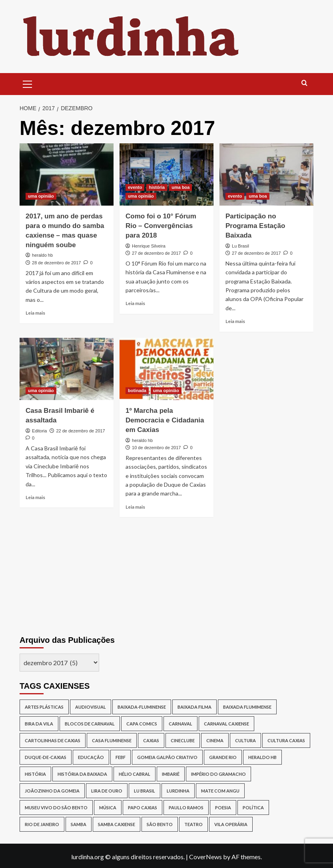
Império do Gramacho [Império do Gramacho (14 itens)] (218, 774)
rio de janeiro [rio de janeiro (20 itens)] (42, 824)
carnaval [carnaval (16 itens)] (180, 724)
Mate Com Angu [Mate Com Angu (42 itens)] (220, 791)
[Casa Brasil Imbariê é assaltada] (67, 369)
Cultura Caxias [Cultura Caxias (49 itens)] (286, 740)
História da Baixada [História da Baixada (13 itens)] (82, 774)
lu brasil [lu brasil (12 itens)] (145, 791)
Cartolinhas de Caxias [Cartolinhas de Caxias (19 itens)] (53, 740)
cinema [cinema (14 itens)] (215, 740)
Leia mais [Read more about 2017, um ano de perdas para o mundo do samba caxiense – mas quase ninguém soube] (35, 313)
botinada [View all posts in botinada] (137, 390)
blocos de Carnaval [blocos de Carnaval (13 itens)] (90, 724)
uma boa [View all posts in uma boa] (180, 187)
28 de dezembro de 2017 (56, 263)
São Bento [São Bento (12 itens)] (160, 824)
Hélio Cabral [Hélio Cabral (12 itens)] (135, 774)
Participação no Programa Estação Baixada (255, 226)
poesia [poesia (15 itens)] (223, 808)
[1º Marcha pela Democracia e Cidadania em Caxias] (166, 369)
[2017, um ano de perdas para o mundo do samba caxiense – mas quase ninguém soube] (67, 175)
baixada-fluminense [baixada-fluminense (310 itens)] (142, 707)
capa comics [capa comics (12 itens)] (142, 724)
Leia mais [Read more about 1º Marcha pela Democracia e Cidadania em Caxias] (135, 507)
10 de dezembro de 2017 (156, 448)
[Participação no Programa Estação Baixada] (266, 175)
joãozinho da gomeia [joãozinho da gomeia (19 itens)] (52, 791)
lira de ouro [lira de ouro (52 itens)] (107, 791)
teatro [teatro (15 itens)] (193, 824)
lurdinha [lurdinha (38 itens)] (178, 791)
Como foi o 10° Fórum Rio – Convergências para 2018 (161, 226)
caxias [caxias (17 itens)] (151, 740)
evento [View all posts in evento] (135, 187)
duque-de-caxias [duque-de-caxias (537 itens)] (46, 757)
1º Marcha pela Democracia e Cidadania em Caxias (165, 420)
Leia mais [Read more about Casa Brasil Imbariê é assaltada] (35, 497)
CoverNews (205, 857)
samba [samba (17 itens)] (79, 824)
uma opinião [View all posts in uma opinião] (41, 196)
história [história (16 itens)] (35, 774)
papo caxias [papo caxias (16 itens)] (143, 808)
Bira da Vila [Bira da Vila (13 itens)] (39, 724)
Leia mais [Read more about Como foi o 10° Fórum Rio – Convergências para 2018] (135, 303)
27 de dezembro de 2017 (156, 253)
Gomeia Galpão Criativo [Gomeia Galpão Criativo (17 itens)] (167, 757)
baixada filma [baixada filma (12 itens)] (194, 707)
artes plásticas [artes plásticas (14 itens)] (44, 707)
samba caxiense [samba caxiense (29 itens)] (117, 824)
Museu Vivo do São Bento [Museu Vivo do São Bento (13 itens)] (56, 808)
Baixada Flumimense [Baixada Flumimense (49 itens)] (247, 707)
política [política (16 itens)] (253, 808)
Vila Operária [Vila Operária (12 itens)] (231, 824)
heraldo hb (42, 255)
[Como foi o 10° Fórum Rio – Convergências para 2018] (166, 175)
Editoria (39, 431)
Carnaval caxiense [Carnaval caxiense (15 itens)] (226, 724)
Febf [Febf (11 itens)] (121, 757)
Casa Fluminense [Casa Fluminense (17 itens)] (112, 740)
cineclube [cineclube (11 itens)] (183, 740)
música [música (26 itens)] (108, 808)
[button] (28, 83)
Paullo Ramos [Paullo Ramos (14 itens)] (186, 808)
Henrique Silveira (149, 246)
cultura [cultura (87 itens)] (245, 740)
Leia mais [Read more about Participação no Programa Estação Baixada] (235, 321)
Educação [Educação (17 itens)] (91, 757)
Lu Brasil (240, 246)
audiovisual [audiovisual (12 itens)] (91, 707)
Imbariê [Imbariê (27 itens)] (171, 774)
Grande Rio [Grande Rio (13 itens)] (223, 757)
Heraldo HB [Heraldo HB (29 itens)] (262, 757)
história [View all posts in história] (157, 187)
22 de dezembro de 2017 (80, 431)
